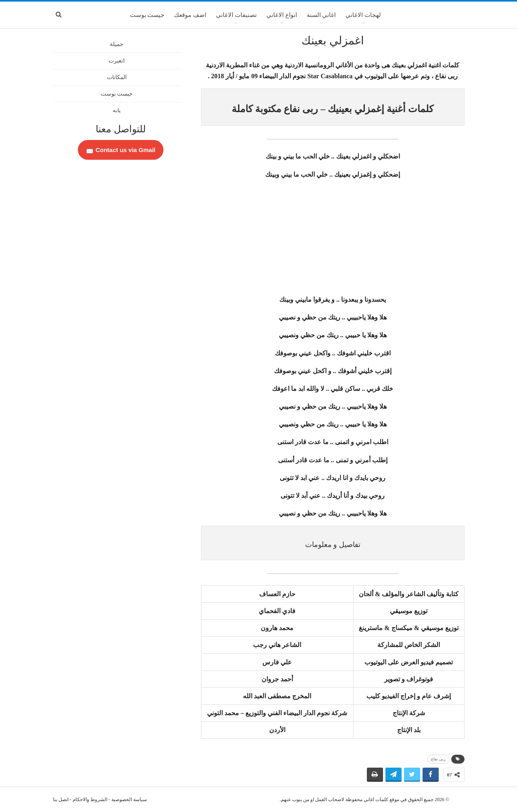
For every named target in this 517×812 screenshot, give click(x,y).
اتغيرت (117, 61)
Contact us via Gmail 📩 (121, 150)
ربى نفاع (438, 759)
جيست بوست (147, 15)
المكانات (117, 77)
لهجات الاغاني (363, 15)
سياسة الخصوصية (129, 799)
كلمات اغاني (376, 799)
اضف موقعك (190, 15)
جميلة (117, 44)
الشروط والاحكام (90, 799)
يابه (117, 110)
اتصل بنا (61, 799)
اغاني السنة (321, 15)
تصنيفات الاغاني (236, 15)
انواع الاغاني (282, 15)
